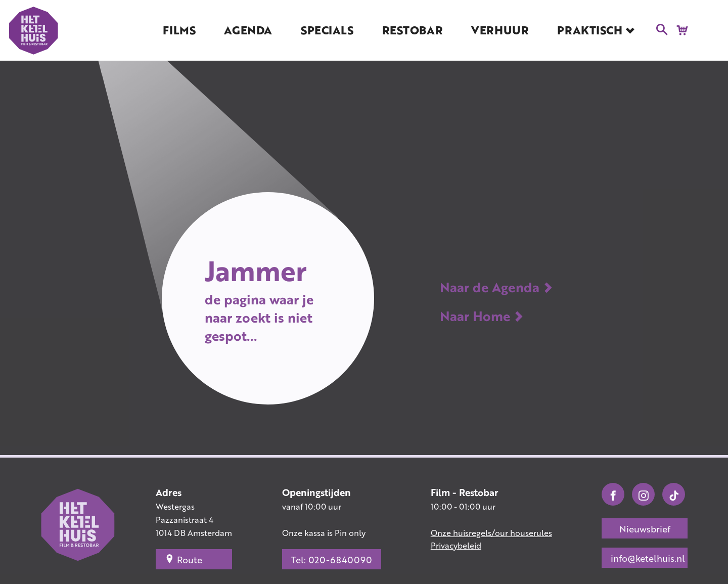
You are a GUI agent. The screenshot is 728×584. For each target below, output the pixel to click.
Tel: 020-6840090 (332, 560)
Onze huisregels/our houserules (491, 533)
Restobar (412, 30)
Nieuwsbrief (645, 529)
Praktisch (589, 30)
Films (179, 30)
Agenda (248, 30)
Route (184, 559)
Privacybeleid (456, 545)
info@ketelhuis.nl (648, 558)
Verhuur (500, 30)
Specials (327, 30)
